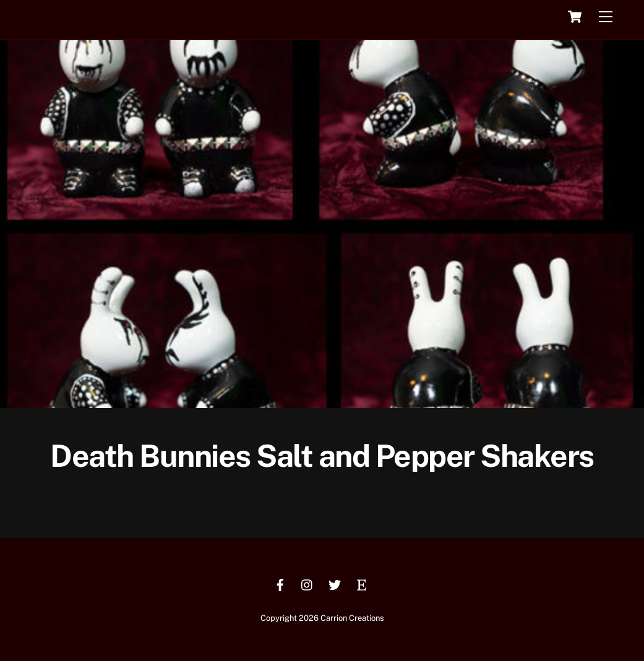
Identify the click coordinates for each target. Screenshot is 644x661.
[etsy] (362, 583)
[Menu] (606, 17)
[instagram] (307, 583)
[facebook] (280, 583)
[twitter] (335, 583)
